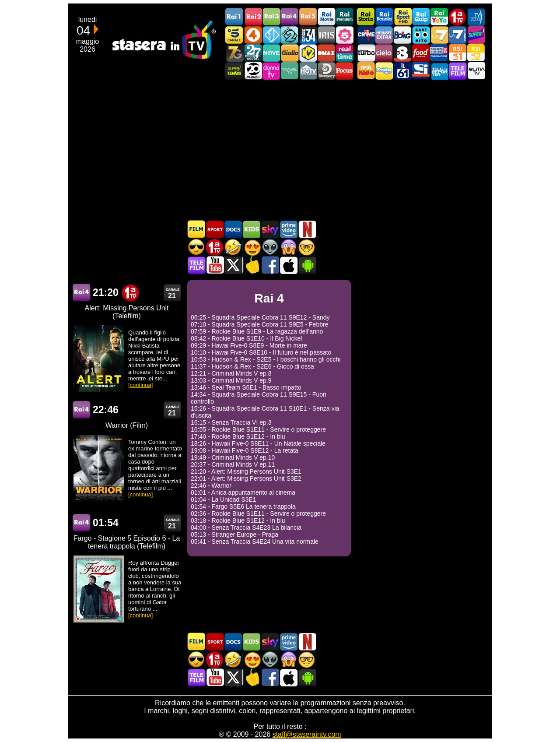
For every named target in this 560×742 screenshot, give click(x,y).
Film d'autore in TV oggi (307, 247)
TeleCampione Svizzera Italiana (439, 53)
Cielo (384, 53)
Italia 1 (271, 35)
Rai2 (253, 17)
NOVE (271, 53)
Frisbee (384, 71)
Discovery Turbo (366, 53)
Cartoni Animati (252, 229)
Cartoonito (421, 35)
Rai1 (234, 17)
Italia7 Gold (234, 53)
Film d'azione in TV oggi (196, 247)
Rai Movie (326, 17)
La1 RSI (458, 53)
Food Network (421, 53)
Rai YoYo (439, 17)
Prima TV (458, 17)
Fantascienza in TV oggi (270, 247)
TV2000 (476, 17)
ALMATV (476, 71)
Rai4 (290, 17)
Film (196, 229)
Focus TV (345, 71)
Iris (326, 35)
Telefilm (458, 71)
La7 (439, 35)
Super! (476, 35)
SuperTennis (234, 71)
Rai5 (308, 17)
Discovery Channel (326, 71)
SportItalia (421, 71)
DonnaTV (271, 71)
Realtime (345, 53)
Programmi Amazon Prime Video (288, 229)
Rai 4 (82, 293)
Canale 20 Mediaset (253, 71)
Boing (402, 35)
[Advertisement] (280, 150)
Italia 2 (290, 35)
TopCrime (366, 35)
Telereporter (439, 71)
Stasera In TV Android (307, 265)
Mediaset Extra (384, 35)
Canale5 (234, 35)
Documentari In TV (233, 229)
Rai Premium (345, 17)
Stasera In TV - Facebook (270, 265)
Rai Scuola (384, 17)
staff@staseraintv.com (307, 734)
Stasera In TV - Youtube (215, 265)
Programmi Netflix (307, 229)
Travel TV (290, 71)
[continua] (140, 385)
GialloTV (290, 53)
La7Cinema (458, 35)
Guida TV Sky (270, 229)
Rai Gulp (421, 17)
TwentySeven (253, 53)
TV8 (402, 53)
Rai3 (271, 17)
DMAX (326, 53)
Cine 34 (308, 35)
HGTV (308, 71)
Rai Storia (366, 17)
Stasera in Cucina (252, 265)
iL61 (402, 71)
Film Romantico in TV (252, 247)
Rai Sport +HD (402, 17)
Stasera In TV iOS (288, 265)
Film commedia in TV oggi (233, 247)
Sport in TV (215, 229)
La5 (345, 35)
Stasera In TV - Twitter (233, 265)
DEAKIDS (366, 71)
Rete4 (253, 35)
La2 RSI (476, 53)
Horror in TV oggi (288, 247)
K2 (308, 53)
